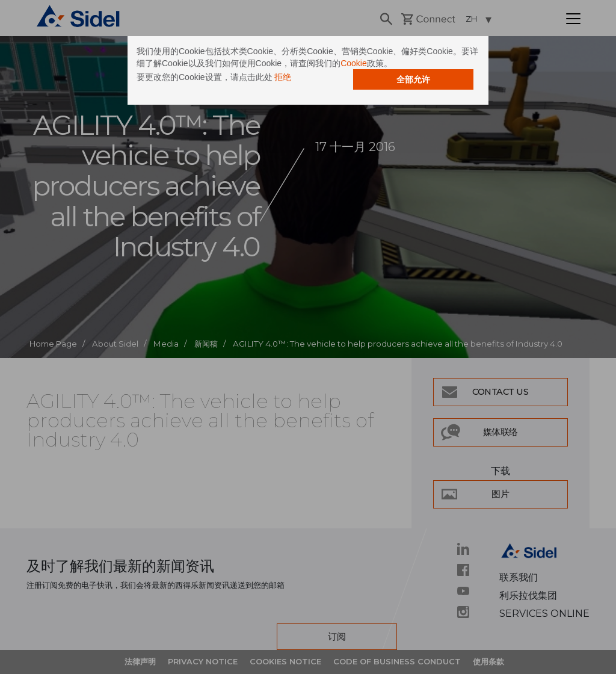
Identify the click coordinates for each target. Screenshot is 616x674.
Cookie (354, 63)
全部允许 (413, 79)
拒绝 (283, 77)
